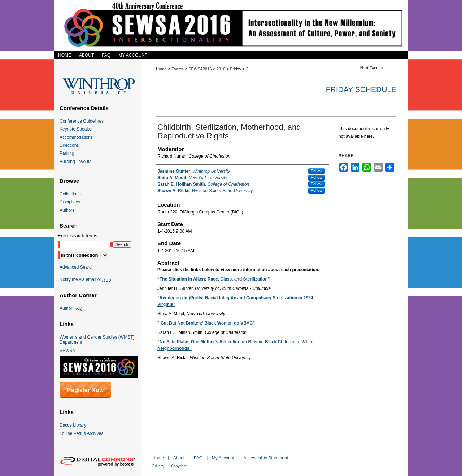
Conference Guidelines (82, 121)
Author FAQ (71, 308)
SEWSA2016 (201, 69)
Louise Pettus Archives (81, 433)
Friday (236, 69)
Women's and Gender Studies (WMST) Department (97, 340)
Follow (317, 171)
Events (178, 69)
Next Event (370, 68)
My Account (223, 458)
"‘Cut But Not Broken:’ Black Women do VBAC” (206, 323)
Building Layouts (75, 162)
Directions (69, 145)
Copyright (179, 466)
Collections (70, 194)
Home (161, 69)
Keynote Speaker (76, 129)
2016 (222, 69)
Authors (67, 210)
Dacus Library (73, 425)
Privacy (158, 466)
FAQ (198, 458)
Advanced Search (77, 267)
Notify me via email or (85, 279)
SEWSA (67, 351)
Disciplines (70, 202)
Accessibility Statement (266, 458)
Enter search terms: (78, 236)
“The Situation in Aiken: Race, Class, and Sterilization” (214, 279)
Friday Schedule (361, 89)
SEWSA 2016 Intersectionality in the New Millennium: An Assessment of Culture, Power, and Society (231, 25)
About (179, 458)
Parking (67, 153)
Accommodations (76, 137)
